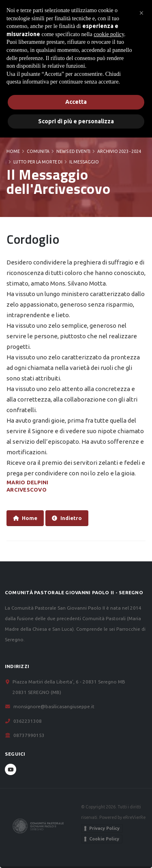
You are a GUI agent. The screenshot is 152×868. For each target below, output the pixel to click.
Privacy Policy (104, 828)
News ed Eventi (73, 151)
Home (13, 151)
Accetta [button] (76, 102)
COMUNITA (38, 151)
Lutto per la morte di (38, 162)
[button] (141, 13)
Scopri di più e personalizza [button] (76, 121)
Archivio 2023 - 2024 (119, 151)
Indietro (67, 518)
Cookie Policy (104, 839)
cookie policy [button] (109, 34)
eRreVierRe (134, 817)
